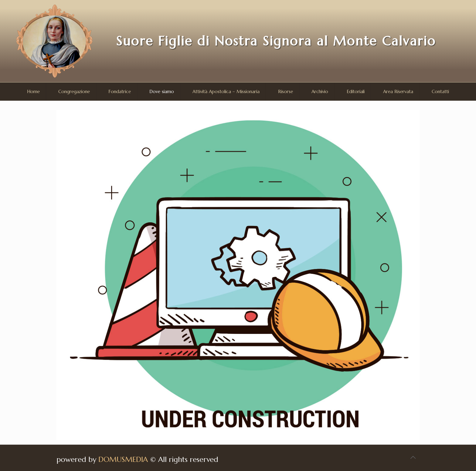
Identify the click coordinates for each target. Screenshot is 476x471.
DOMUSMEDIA (123, 459)
